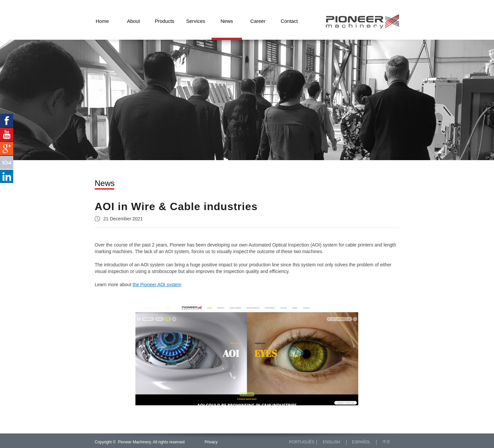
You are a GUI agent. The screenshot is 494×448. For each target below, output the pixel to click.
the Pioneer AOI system (157, 285)
